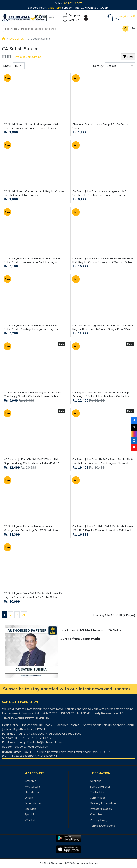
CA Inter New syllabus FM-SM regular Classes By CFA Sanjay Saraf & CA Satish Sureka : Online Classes (32, 394)
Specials (30, 814)
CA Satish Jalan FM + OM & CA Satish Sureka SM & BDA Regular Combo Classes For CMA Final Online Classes (103, 260)
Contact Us (97, 792)
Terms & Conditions (102, 826)
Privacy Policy (99, 820)
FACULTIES (16, 39)
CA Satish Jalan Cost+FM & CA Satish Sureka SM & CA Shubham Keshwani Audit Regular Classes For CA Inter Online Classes (103, 461)
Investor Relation (101, 809)
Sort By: (98, 66)
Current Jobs (98, 798)
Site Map (30, 809)
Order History (33, 803)
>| (24, 614)
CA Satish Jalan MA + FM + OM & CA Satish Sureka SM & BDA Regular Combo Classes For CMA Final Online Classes (103, 528)
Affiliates (30, 781)
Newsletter (32, 792)
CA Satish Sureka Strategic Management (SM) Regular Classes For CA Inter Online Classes (31, 126)
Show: (7, 66)
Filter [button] (128, 57)
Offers (29, 798)
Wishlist (30, 820)
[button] (133, 29)
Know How (97, 814)
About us (96, 781)
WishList (71, 20)
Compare (71, 15)
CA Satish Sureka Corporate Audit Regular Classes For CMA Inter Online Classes (34, 193)
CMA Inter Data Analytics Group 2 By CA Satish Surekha (100, 126)
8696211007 (73, 3)
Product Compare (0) (28, 57)
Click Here (54, 8)
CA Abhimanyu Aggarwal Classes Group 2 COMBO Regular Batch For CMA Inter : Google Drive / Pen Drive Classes (103, 327)
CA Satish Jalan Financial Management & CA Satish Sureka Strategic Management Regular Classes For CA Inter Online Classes (31, 327)
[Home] (4, 39)
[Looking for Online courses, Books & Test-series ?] (62, 29)
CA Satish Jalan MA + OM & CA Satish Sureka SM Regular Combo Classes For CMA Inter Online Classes (33, 595)
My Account (32, 786)
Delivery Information (103, 803)
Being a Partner (100, 786)
